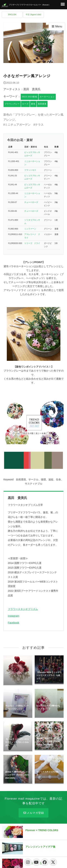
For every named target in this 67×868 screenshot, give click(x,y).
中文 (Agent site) (33, 14)
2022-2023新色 (30, 97)
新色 (33, 104)
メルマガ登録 (33, 813)
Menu (57, 26)
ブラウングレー (12, 104)
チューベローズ (31, 202)
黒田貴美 (42, 104)
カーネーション (47, 97)
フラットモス (30, 170)
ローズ (25, 104)
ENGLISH (12, 14)
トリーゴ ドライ (32, 243)
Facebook (13, 623)
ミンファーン (30, 229)
